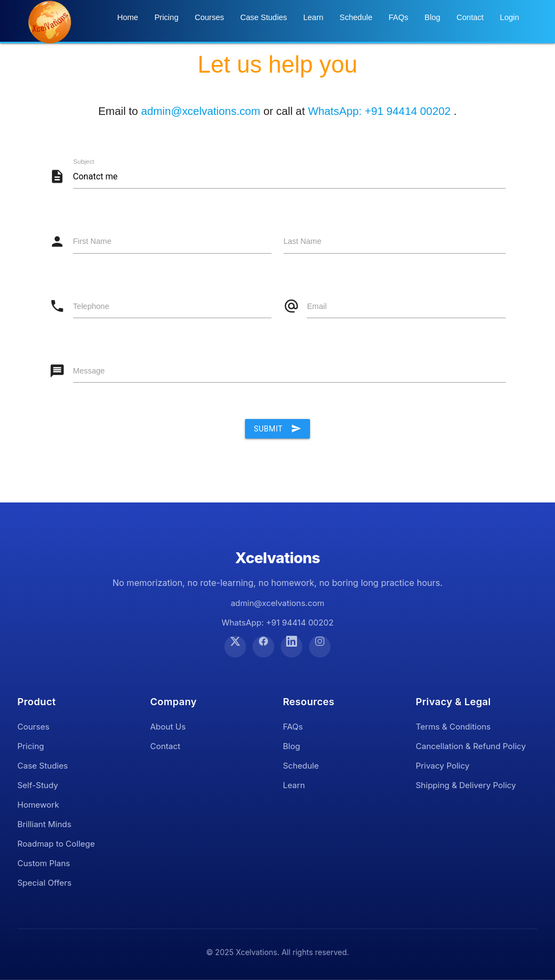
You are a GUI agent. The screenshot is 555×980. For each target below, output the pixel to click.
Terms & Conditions (453, 727)
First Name (92, 241)
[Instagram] (320, 647)
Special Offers (44, 883)
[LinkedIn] (292, 647)
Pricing (166, 17)
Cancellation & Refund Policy (471, 746)
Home (128, 17)
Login (509, 17)
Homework (38, 805)
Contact (470, 17)
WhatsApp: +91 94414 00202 (381, 111)
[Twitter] (235, 647)
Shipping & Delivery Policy (466, 785)
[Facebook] (263, 647)
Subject (84, 162)
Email (317, 306)
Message (89, 371)
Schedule (356, 17)
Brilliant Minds (44, 824)
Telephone (91, 306)
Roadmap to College (56, 844)
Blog (432, 17)
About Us (168, 727)
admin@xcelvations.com (201, 111)
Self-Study (38, 785)
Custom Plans (44, 863)
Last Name (302, 241)
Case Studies (263, 17)
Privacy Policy (443, 766)
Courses (209, 17)
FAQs (398, 17)
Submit (277, 429)
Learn (313, 17)
